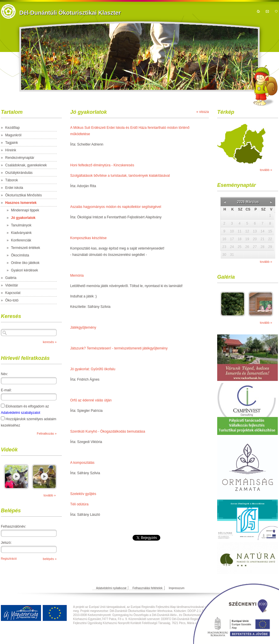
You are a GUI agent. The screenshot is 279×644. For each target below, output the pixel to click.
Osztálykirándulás (19, 173)
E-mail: (6, 390)
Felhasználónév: (13, 526)
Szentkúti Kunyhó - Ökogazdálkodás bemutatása (108, 431)
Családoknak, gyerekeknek (26, 165)
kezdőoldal (258, 11)
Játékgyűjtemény (83, 327)
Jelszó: (6, 543)
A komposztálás (82, 463)
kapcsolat (267, 11)
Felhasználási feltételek (148, 588)
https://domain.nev (8, 11)
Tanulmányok (21, 225)
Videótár (12, 285)
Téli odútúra (79, 504)
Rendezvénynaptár (20, 158)
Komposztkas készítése (88, 238)
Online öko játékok (25, 263)
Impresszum (176, 588)
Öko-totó (12, 300)
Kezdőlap (12, 128)
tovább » (50, 495)
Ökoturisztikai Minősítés (24, 195)
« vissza (203, 112)
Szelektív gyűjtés (83, 494)
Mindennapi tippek (25, 210)
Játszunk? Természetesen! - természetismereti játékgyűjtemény (119, 348)
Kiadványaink (21, 233)
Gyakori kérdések (24, 270)
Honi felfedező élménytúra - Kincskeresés (102, 165)
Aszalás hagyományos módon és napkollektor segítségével (116, 207)
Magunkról (13, 135)
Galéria (11, 278)
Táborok (12, 180)
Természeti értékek (26, 248)
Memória (77, 276)
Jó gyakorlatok (23, 218)
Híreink (11, 150)
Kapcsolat (13, 293)
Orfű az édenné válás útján (91, 400)
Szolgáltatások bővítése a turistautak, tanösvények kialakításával (120, 176)
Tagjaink (12, 143)
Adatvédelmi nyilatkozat (111, 588)
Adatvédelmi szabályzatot (21, 413)
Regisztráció (9, 559)
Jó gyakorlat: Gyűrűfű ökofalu (93, 369)
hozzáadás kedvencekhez (276, 11)
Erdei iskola (14, 188)
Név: (4, 374)
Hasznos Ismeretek (21, 203)
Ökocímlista (20, 255)
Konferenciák (21, 240)
